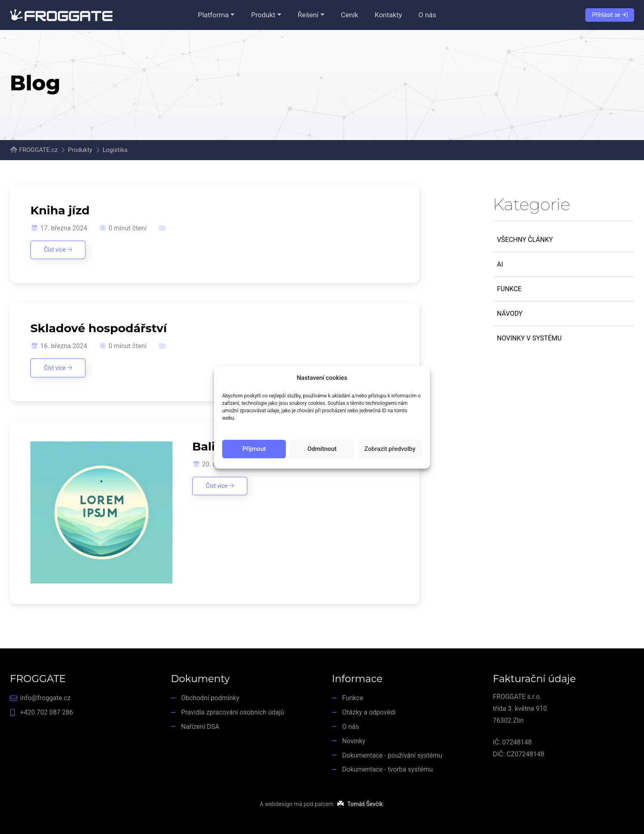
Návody (510, 314)
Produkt (263, 15)
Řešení (308, 15)
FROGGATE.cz (38, 150)
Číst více (58, 250)
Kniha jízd (60, 210)
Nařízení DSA (200, 727)
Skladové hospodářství (99, 328)
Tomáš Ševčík (365, 804)
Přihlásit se (610, 15)
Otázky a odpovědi (369, 712)
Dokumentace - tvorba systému (388, 769)
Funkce (509, 289)
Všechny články (525, 240)
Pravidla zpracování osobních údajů (233, 712)
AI (500, 264)
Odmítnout (322, 449)
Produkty (80, 150)
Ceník (350, 15)
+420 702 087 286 (47, 712)
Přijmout (254, 449)
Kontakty (388, 15)
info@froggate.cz (45, 698)
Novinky (354, 741)
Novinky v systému (529, 338)
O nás (427, 15)
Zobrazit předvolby (390, 449)
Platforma (213, 15)
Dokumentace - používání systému (392, 755)
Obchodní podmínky (210, 698)
